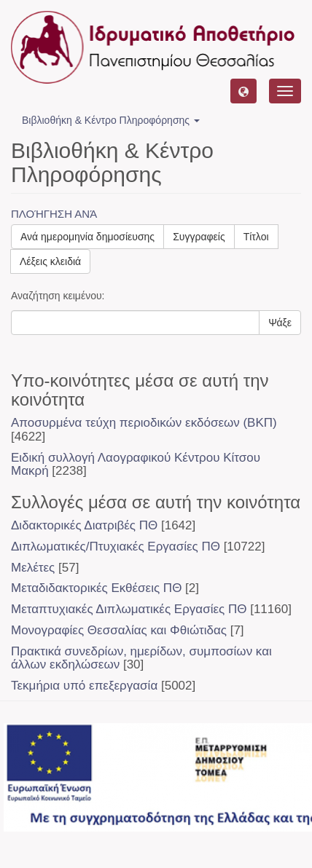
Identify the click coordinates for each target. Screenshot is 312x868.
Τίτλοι (256, 237)
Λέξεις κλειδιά (50, 261)
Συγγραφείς (199, 237)
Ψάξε (280, 323)
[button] (243, 91)
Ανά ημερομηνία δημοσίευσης (87, 237)
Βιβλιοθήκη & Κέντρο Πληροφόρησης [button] (111, 120)
